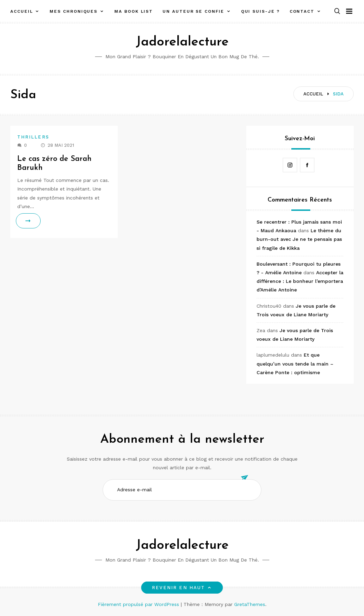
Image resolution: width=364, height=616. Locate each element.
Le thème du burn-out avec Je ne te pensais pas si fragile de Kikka (299, 239)
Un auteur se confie (193, 11)
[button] (337, 12)
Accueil (22, 11)
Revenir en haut (182, 588)
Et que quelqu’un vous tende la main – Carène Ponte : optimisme (295, 363)
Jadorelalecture (182, 42)
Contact (302, 11)
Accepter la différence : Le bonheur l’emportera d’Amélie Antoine (300, 281)
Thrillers (33, 137)
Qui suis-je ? (261, 11)
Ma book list (134, 11)
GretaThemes (250, 604)
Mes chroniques (74, 11)
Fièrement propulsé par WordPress (139, 604)
